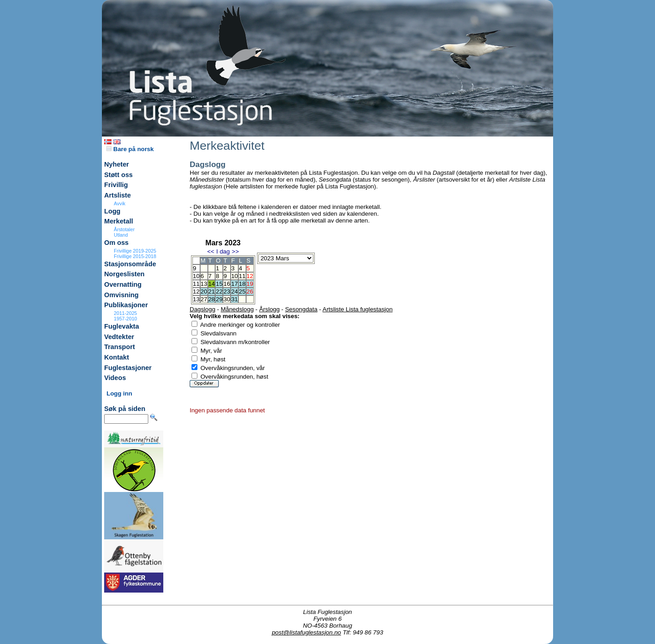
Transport (120, 347)
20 (204, 292)
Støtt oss (118, 175)
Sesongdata (301, 309)
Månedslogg (237, 309)
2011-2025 (125, 313)
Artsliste (118, 195)
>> (236, 251)
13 (204, 284)
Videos (115, 378)
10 (234, 276)
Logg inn (119, 393)
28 (212, 299)
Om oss (116, 243)
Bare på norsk (130, 149)
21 (212, 292)
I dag (223, 251)
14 (212, 284)
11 (242, 276)
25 (242, 292)
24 (234, 292)
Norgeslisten (124, 274)
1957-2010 (125, 319)
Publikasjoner (126, 305)
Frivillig (116, 185)
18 (242, 284)
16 (227, 284)
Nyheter (117, 164)
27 (204, 299)
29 (219, 299)
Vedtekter (119, 337)
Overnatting (123, 284)
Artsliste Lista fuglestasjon (358, 309)
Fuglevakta (122, 326)
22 (219, 292)
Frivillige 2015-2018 (135, 256)
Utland (121, 235)
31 (234, 299)
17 (234, 284)
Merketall (119, 221)
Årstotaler (124, 229)
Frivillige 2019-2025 (135, 251)
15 (219, 284)
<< (211, 251)
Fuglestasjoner (128, 368)
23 (227, 292)
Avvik (119, 203)
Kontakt (117, 357)
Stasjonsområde (130, 264)
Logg (112, 211)
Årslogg (270, 309)
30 (227, 299)
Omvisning (121, 295)
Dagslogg (202, 309)
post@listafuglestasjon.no (307, 632)
